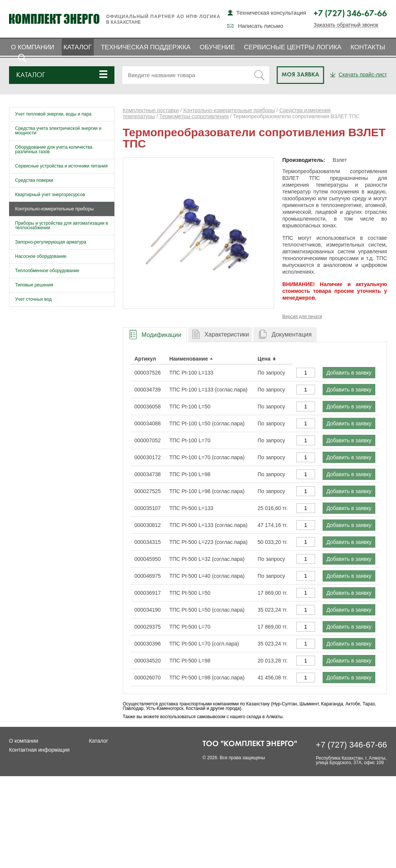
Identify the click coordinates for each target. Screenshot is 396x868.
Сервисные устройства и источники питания (61, 166)
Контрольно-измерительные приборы (54, 209)
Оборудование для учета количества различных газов (54, 149)
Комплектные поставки (151, 110)
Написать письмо (261, 26)
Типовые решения (34, 285)
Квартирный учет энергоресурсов (50, 195)
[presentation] (155, 335)
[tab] (155, 334)
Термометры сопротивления (194, 116)
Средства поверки (34, 180)
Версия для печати (302, 317)
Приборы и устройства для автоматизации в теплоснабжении (62, 225)
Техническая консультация (271, 13)
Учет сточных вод (33, 299)
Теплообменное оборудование (47, 271)
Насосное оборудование (41, 256)
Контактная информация (39, 750)
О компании (33, 47)
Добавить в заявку (349, 373)
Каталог (78, 47)
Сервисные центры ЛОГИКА (293, 47)
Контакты (368, 47)
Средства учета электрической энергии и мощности (58, 131)
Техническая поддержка (146, 47)
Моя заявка (300, 75)
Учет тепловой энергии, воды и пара (53, 114)
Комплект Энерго (54, 19)
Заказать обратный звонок (346, 25)
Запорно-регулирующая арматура (51, 242)
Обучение (217, 47)
